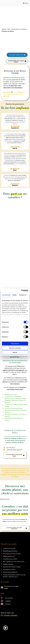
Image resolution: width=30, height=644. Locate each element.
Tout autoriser (15, 344)
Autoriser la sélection (15, 348)
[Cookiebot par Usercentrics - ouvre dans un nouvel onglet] (21, 291)
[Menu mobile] (26, 3)
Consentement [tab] (6, 295)
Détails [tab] (15, 295)
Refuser (15, 352)
